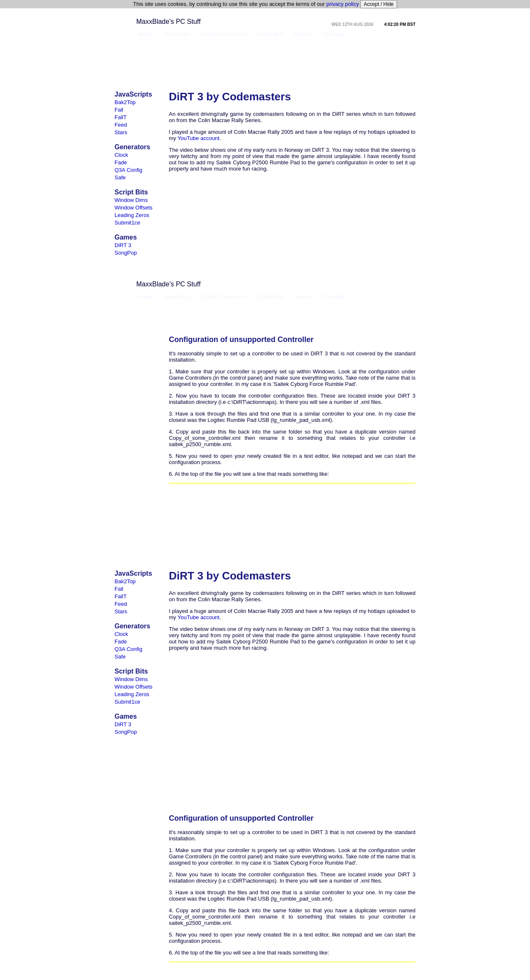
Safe (120, 177)
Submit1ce (127, 223)
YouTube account (199, 138)
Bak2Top (125, 102)
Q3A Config (129, 170)
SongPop (126, 253)
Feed (121, 125)
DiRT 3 (123, 245)
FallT (121, 117)
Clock (121, 155)
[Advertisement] (263, 64)
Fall (119, 110)
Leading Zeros (132, 215)
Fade (121, 162)
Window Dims (131, 200)
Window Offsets (134, 208)
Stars (121, 132)
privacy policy (343, 4)
